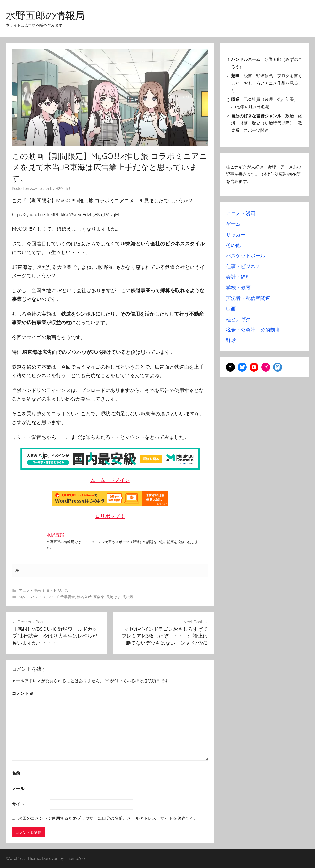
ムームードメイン (110, 480)
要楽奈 (99, 597)
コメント (23, 693)
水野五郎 (63, 189)
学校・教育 (238, 288)
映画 (231, 309)
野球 (231, 340)
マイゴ (53, 597)
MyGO (24, 597)
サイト (18, 804)
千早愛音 (68, 597)
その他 (233, 245)
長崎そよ (113, 597)
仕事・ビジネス (55, 591)
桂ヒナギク (238, 319)
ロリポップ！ (110, 516)
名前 (16, 773)
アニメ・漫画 (30, 591)
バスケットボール (246, 256)
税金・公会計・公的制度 (253, 330)
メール (18, 789)
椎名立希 (84, 597)
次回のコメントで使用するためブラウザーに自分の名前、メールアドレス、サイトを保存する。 (108, 818)
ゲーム (233, 224)
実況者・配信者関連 (248, 298)
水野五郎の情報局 (45, 15)
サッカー (236, 235)
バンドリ (38, 597)
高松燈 (128, 597)
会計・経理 (238, 277)
